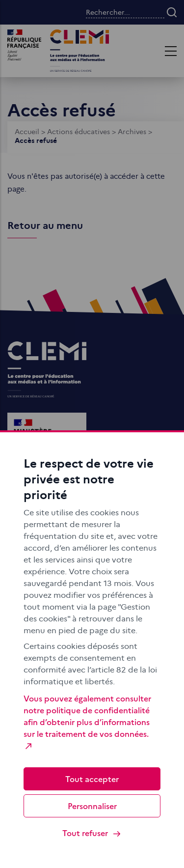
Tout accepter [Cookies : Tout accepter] (92, 779)
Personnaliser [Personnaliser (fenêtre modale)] (92, 806)
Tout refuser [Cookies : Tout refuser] (92, 833)
